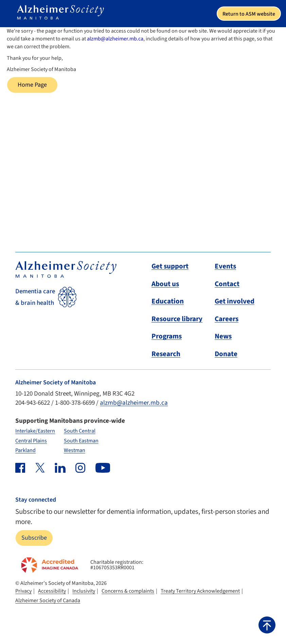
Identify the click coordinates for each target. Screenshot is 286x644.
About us (165, 284)
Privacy (23, 591)
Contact (227, 284)
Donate (226, 354)
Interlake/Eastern (35, 431)
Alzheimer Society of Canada (48, 601)
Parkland (25, 450)
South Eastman (81, 441)
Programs (167, 336)
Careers (227, 319)
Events (225, 266)
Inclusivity (84, 591)
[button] (267, 625)
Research (166, 354)
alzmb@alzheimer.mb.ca (115, 39)
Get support (170, 266)
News (223, 336)
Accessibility (52, 591)
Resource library (177, 319)
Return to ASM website (249, 14)
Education (168, 301)
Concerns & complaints (128, 591)
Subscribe (34, 538)
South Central (80, 431)
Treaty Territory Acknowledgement (200, 591)
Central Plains (31, 441)
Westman (75, 450)
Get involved (235, 301)
